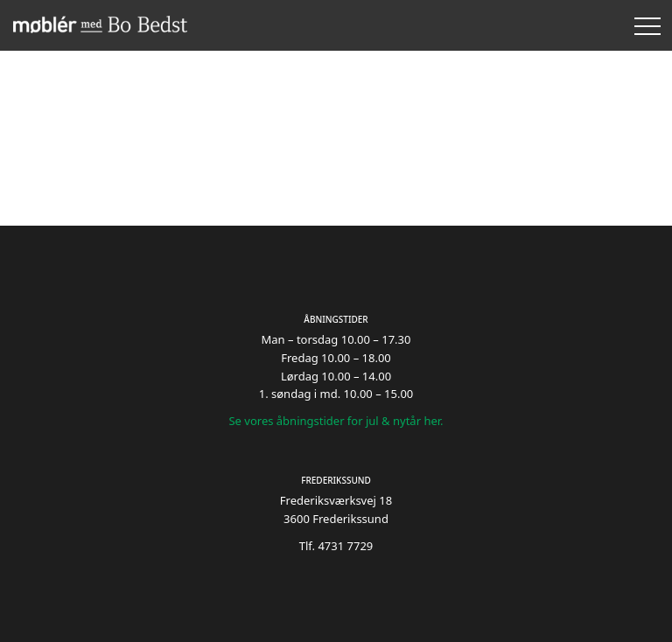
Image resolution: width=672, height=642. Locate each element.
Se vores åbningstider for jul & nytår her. (336, 421)
